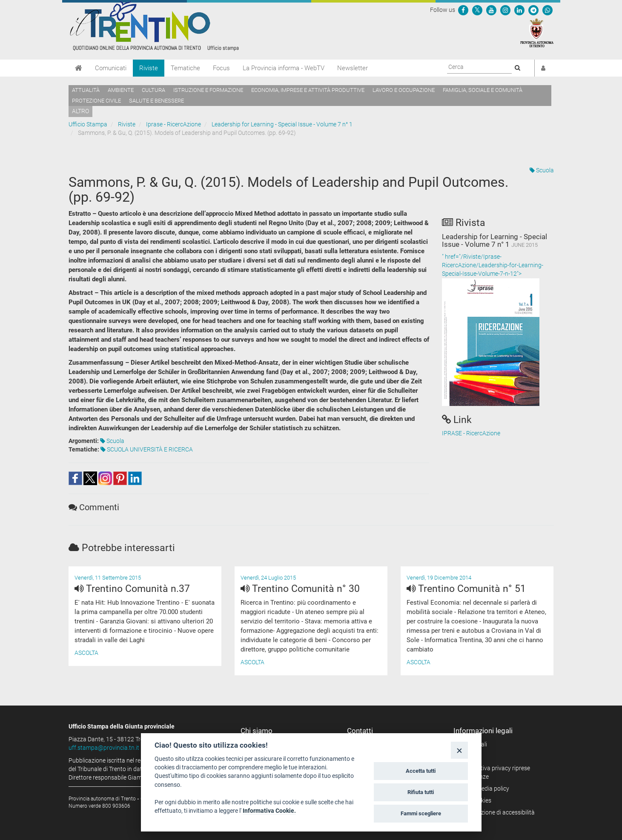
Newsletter (353, 68)
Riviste (149, 68)
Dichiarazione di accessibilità (497, 812)
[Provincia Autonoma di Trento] (537, 32)
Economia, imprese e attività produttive (308, 90)
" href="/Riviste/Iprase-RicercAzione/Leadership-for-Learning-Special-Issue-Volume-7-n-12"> (498, 330)
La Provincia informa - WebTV (284, 68)
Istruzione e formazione (208, 90)
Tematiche (185, 68)
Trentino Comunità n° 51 (466, 589)
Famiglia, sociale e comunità (483, 90)
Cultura (153, 90)
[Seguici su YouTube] (491, 10)
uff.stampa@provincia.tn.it (104, 748)
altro (80, 111)
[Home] (79, 68)
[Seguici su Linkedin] (519, 10)
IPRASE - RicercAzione (471, 433)
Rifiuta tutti (421, 792)
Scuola (542, 170)
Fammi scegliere (421, 813)
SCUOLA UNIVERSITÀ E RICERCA (147, 449)
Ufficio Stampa (88, 124)
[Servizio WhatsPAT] (547, 10)
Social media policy (484, 789)
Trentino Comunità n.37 (132, 589)
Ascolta (86, 653)
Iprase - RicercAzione (173, 124)
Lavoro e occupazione (404, 90)
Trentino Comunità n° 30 (300, 589)
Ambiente (121, 90)
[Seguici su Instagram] (505, 10)
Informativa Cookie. (269, 811)
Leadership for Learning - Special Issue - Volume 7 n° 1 (282, 124)
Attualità (86, 90)
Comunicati (111, 68)
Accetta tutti (421, 771)
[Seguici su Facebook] (463, 10)
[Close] (459, 750)
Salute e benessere (156, 101)
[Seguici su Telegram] (533, 10)
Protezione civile (96, 101)
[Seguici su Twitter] (477, 10)
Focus (221, 68)
